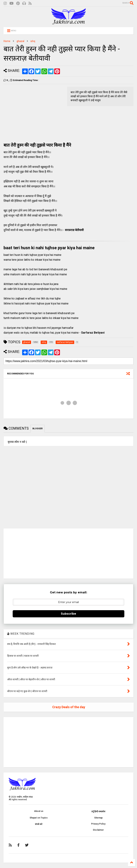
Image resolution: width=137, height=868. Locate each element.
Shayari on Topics (39, 818)
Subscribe (68, 614)
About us (39, 811)
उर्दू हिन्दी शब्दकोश (98, 812)
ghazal (20, 41)
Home (7, 41)
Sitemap (98, 818)
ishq (33, 41)
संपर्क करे (39, 824)
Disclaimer (98, 830)
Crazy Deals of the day (69, 707)
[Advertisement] (34, 112)
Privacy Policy (98, 824)
